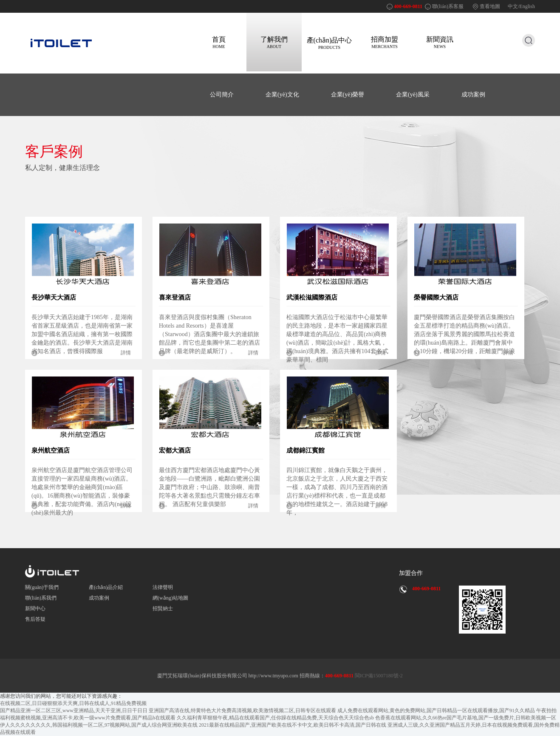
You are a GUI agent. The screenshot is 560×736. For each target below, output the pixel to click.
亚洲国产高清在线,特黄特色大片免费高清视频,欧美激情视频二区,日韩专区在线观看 (242, 711)
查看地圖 (490, 6)
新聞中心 (35, 609)
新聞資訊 (440, 42)
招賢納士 (163, 609)
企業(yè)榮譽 (348, 95)
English (527, 6)
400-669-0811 (408, 6)
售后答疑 (35, 619)
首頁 (219, 42)
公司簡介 (222, 95)
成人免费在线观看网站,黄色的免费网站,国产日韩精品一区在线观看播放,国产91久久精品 (436, 711)
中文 (513, 6)
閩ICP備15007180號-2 (378, 676)
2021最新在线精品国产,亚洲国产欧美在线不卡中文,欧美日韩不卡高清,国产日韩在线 (293, 725)
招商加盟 (385, 42)
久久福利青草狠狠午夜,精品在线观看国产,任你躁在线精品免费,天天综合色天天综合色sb (275, 718)
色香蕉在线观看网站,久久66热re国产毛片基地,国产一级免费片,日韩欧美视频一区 (466, 718)
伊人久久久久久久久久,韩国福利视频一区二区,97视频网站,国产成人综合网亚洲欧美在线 (99, 725)
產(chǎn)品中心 (329, 43)
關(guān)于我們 (42, 587)
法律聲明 (163, 587)
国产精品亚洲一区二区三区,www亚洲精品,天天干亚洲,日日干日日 (74, 711)
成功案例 (473, 95)
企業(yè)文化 (282, 95)
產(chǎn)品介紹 (106, 587)
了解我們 (274, 42)
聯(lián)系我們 (41, 598)
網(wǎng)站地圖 (170, 598)
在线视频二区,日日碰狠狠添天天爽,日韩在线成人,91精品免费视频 (73, 703)
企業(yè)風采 (413, 95)
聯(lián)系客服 (448, 6)
